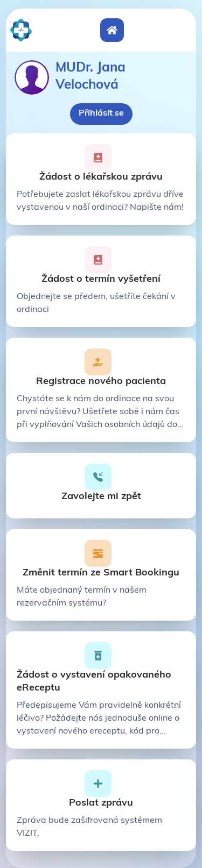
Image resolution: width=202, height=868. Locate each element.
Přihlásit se (101, 113)
